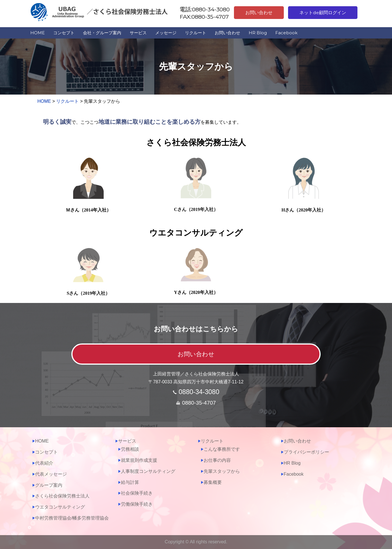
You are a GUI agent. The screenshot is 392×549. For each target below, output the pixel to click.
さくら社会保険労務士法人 (62, 496)
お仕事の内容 (217, 460)
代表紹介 (44, 463)
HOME (38, 33)
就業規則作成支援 (139, 460)
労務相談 (130, 449)
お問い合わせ (259, 13)
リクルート (196, 33)
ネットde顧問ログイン (323, 13)
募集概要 (213, 482)
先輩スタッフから (222, 471)
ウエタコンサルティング (60, 507)
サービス (138, 33)
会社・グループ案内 (102, 33)
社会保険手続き (137, 493)
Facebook (286, 33)
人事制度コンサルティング (148, 471)
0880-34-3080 (199, 392)
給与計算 (130, 482)
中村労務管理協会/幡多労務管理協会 (72, 518)
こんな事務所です (222, 449)
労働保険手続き (137, 504)
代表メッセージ (51, 474)
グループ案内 (49, 485)
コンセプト (64, 33)
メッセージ (166, 33)
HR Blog (258, 33)
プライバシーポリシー (306, 452)
